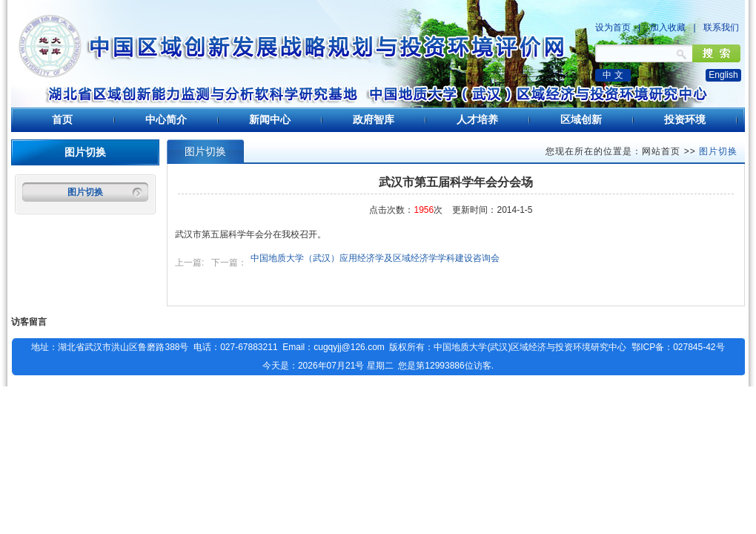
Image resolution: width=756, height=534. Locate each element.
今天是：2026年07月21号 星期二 (328, 366)
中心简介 (166, 119)
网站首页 (661, 151)
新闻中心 (270, 119)
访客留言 (29, 322)
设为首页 (613, 27)
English (723, 75)
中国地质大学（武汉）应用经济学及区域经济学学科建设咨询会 (375, 258)
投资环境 (685, 119)
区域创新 (581, 119)
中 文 (613, 75)
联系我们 (721, 27)
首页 (62, 119)
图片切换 (85, 192)
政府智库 (374, 119)
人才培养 (477, 119)
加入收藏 (668, 27)
